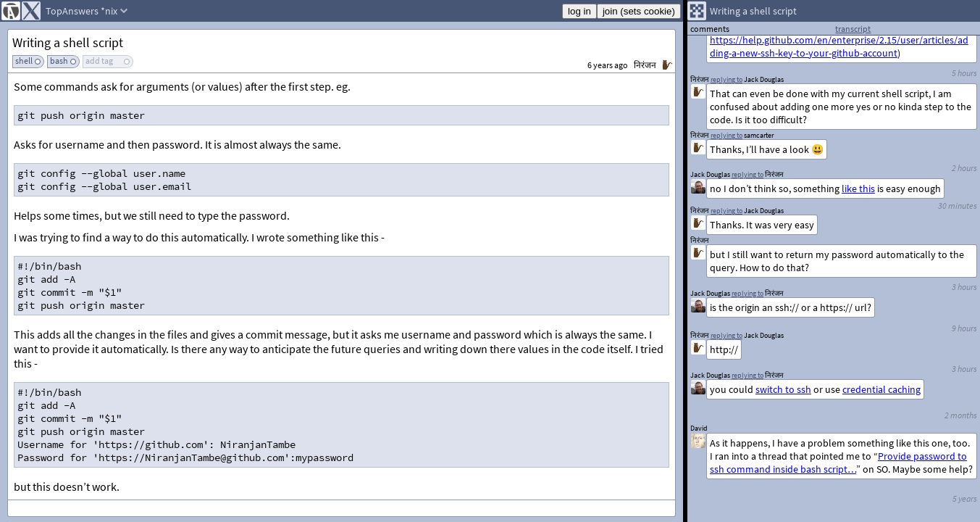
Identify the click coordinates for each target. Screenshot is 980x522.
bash (59, 61)
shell (24, 61)
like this (858, 188)
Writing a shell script (68, 42)
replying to (747, 375)
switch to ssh (783, 389)
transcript (853, 29)
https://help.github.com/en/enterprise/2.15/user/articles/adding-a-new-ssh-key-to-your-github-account (839, 46)
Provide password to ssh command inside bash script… (838, 463)
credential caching (881, 389)
